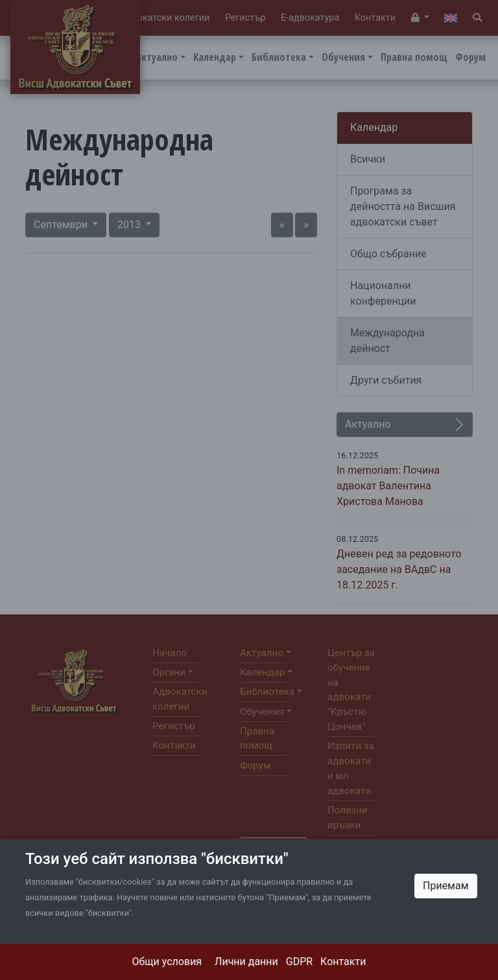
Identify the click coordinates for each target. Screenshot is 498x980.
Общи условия (167, 962)
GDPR (299, 962)
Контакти (343, 962)
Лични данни (246, 962)
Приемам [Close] (446, 886)
